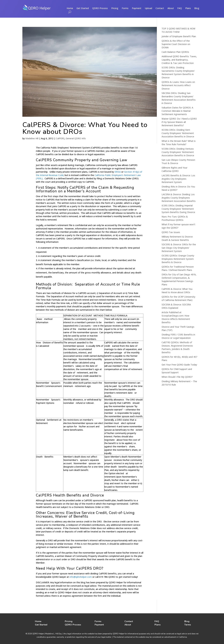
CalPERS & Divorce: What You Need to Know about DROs (85, 128)
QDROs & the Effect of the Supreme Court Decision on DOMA (176, 44)
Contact (160, 8)
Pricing (115, 8)
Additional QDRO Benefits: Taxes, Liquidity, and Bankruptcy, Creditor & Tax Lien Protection (179, 60)
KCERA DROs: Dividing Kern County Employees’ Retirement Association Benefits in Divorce (178, 133)
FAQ (180, 8)
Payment (137, 8)
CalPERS (60, 138)
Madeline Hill (32, 138)
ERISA (118, 172)
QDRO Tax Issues (171, 232)
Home (70, 8)
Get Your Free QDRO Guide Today (179, 365)
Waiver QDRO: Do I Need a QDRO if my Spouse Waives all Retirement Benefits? (179, 122)
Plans (188, 8)
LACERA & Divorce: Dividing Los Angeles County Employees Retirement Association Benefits (179, 198)
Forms (125, 8)
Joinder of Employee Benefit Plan (179, 36)
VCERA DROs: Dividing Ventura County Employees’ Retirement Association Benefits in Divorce (178, 152)
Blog (197, 8)
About (171, 8)
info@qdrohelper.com (81, 577)
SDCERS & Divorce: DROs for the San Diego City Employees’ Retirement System (179, 248)
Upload (148, 8)
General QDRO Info (76, 138)
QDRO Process (100, 8)
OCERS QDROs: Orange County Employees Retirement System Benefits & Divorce (178, 259)
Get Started (83, 8)
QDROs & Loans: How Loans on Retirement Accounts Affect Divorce (178, 85)
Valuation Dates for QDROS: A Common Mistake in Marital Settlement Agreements (177, 111)
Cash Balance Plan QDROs (175, 52)
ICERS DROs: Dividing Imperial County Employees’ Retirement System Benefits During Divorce (178, 209)
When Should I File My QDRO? (177, 377)
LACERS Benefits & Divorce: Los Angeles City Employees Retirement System (178, 179)
